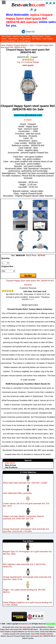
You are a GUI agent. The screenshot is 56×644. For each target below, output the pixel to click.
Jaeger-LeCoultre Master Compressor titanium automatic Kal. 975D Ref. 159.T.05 (23, 517)
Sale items (10, 463)
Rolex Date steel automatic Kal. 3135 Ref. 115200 (25, 483)
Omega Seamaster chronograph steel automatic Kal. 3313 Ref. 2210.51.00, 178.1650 (26, 530)
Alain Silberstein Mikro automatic (17, 493)
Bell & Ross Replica (9, 41)
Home (3, 45)
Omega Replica (25, 39)
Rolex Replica (6, 36)
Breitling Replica (38, 36)
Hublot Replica (13, 39)
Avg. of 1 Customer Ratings (28, 62)
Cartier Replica (47, 39)
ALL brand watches (24, 41)
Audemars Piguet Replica (22, 36)
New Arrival (10, 465)
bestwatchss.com (25, 624)
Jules (32, 45)
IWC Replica (37, 39)
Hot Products (11, 467)
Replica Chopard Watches (17, 45)
